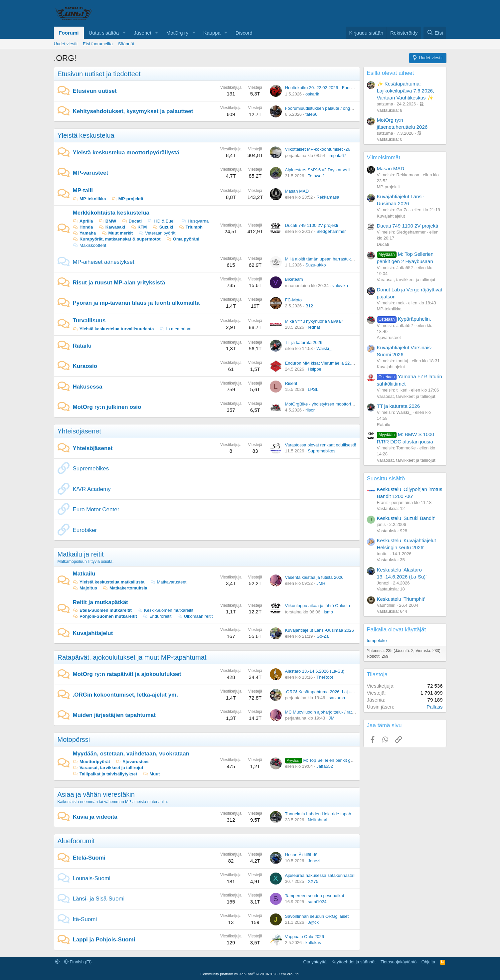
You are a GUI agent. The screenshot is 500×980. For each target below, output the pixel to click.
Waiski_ (324, 348)
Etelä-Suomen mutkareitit (102, 610)
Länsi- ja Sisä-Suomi (99, 899)
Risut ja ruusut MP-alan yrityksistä (119, 283)
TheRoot (325, 677)
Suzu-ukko (316, 265)
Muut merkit (117, 233)
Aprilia (83, 221)
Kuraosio (85, 366)
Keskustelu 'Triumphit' (401, 599)
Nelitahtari (318, 820)
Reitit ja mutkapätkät (100, 602)
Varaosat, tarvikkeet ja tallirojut (108, 768)
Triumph (191, 227)
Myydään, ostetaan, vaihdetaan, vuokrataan (131, 754)
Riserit (291, 383)
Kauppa (212, 33)
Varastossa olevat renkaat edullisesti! (321, 445)
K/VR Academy (92, 489)
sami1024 (317, 902)
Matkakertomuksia (125, 588)
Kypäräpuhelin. (404, 319)
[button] (124, 33)
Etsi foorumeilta (98, 44)
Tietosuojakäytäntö (399, 962)
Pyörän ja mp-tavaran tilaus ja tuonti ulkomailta (136, 303)
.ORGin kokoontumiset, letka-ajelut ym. (125, 695)
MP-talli (83, 190)
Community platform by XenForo (250, 974)
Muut (151, 774)
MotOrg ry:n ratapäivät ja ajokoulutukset (127, 674)
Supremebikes (322, 451)
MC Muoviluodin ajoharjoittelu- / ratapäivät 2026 (331, 712)
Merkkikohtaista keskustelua (111, 213)
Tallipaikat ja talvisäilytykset (105, 774)
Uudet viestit (66, 44)
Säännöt (126, 44)
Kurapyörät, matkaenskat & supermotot (117, 239)
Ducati (132, 221)
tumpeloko (377, 641)
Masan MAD (297, 191)
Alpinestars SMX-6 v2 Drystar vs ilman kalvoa (329, 170)
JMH (321, 583)
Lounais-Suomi (92, 878)
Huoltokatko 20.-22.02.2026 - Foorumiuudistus (330, 88)
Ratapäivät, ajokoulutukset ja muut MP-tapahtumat (132, 657)
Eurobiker (85, 530)
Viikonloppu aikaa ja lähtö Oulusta (318, 606)
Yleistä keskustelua (86, 135)
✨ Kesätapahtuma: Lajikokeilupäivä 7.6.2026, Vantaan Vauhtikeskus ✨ (406, 91)
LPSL (313, 389)
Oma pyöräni (183, 239)
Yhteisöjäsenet (79, 431)
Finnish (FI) (78, 962)
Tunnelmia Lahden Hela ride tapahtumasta (326, 814)
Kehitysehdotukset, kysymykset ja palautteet (133, 111)
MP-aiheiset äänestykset (104, 262)
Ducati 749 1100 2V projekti (312, 225)
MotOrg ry (177, 33)
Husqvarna (195, 221)
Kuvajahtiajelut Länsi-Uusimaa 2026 (320, 630)
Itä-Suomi (85, 919)
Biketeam (294, 279)
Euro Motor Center (96, 509)
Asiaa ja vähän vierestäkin (96, 794)
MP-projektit (127, 199)
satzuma (337, 698)
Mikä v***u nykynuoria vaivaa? (314, 321)
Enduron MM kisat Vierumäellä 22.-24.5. (324, 363)
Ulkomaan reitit (195, 616)
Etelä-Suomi (89, 858)
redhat (314, 327)
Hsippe (314, 369)
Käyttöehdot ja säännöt (353, 962)
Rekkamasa (328, 197)
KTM (139, 227)
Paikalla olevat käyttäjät (397, 630)
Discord (244, 33)
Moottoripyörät (91, 762)
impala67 (337, 156)
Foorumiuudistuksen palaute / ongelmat (323, 108)
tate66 (311, 114)
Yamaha (84, 233)
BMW (107, 221)
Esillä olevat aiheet (391, 73)
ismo (329, 612)
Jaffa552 (325, 766)
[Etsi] (435, 33)
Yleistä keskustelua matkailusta (109, 582)
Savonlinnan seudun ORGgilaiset (317, 916)
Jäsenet (143, 33)
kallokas (313, 943)
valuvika (340, 286)
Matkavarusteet (168, 582)
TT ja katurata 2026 (304, 342)
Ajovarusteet (132, 762)
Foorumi (69, 33)
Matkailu (84, 574)
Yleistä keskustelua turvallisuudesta (113, 329)
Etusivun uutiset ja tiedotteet (99, 74)
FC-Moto (294, 300)
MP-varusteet (91, 173)
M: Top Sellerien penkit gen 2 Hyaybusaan (335, 760)
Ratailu (82, 346)
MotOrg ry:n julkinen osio (107, 407)
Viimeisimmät (384, 158)
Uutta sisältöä (104, 33)
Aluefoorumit (76, 841)
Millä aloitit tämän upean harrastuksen (322, 259)
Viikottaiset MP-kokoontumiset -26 (318, 149)
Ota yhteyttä (315, 962)
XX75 (313, 881)
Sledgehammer (331, 231)
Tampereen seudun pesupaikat (315, 896)
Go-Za (323, 636)
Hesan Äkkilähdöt (302, 855)
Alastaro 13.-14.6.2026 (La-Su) (315, 671)
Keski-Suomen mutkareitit (165, 610)
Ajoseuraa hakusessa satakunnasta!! (320, 875)
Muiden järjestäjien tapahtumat (114, 715)
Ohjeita (428, 962)
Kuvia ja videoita (95, 817)
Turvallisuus (89, 321)
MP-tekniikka (89, 199)
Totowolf (316, 176)
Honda (83, 227)
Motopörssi (74, 739)
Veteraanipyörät (157, 233)
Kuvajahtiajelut (93, 633)
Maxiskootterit (90, 245)
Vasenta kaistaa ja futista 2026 (314, 577)
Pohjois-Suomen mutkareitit (105, 616)
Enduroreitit (157, 616)
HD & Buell (161, 221)
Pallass (434, 707)
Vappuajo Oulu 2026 (305, 937)
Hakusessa (88, 387)
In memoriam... (177, 329)
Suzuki (163, 227)
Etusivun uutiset (95, 91)
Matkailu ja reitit (81, 554)
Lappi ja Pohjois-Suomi (104, 940)
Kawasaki (112, 227)
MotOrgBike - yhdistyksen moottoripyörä (324, 404)
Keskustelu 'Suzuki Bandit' (406, 518)
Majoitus (85, 588)
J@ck (313, 922)
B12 (309, 306)
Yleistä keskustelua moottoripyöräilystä (126, 153)
